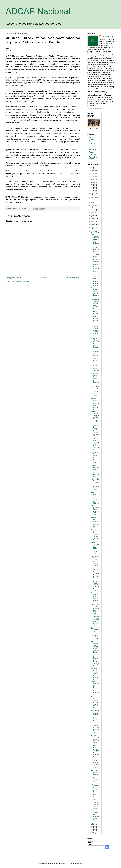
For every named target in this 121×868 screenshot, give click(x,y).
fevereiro (94, 227)
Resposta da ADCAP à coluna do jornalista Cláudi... (95, 739)
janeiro (94, 232)
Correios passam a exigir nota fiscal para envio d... (95, 815)
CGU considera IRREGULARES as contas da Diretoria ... (95, 239)
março (94, 224)
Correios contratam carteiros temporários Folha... (95, 586)
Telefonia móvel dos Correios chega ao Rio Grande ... (95, 535)
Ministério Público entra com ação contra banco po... (95, 522)
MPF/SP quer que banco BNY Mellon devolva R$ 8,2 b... (95, 498)
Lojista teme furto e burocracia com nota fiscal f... (95, 609)
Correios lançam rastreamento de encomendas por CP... (95, 317)
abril (93, 221)
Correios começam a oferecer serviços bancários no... (95, 597)
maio (93, 219)
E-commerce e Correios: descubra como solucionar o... (95, 702)
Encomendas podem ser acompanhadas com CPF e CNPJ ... (95, 356)
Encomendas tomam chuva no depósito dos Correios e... (95, 621)
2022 (92, 179)
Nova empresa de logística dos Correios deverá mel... (95, 790)
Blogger (80, 863)
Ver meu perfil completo (95, 108)
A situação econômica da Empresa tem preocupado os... (95, 471)
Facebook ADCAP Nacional (92, 139)
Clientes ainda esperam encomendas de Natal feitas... (95, 444)
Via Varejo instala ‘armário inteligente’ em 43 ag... (95, 763)
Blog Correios (94, 154)
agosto (94, 210)
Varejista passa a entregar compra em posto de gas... (95, 674)
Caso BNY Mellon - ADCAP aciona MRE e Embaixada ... (95, 379)
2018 (92, 191)
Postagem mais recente (14, 278)
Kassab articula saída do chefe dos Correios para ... (95, 804)
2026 (92, 168)
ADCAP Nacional (38, 11)
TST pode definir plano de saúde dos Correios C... (95, 776)
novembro (95, 198)
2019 (92, 188)
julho (93, 213)
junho (93, 216)
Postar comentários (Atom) (20, 281)
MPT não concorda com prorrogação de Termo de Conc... (95, 647)
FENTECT (93, 150)
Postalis (92, 152)
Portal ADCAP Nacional (94, 158)
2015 (92, 830)
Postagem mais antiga (72, 278)
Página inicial (43, 278)
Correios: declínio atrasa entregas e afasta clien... (95, 751)
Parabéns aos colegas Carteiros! (95, 368)
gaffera (65, 863)
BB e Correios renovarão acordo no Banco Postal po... (95, 728)
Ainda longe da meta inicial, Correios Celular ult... (95, 292)
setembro (94, 205)
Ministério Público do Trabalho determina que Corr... (95, 573)
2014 (92, 833)
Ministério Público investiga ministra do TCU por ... (95, 417)
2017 (92, 824)
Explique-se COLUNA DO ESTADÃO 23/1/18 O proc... (95, 391)
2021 (92, 182)
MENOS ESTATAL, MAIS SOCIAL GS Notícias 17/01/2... (95, 548)
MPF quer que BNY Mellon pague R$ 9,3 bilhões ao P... (95, 510)
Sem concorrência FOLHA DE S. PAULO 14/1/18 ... (95, 633)
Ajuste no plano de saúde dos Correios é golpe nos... (95, 688)
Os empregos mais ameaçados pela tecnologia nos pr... (95, 280)
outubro (94, 202)
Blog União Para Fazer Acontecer (93, 145)
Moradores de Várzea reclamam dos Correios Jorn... (95, 457)
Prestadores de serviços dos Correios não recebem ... (95, 431)
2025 (92, 171)
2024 (92, 173)
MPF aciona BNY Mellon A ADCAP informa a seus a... (95, 561)
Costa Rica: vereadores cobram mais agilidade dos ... (95, 304)
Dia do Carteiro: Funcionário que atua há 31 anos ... (95, 330)
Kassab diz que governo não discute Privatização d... (95, 660)
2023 (92, 176)
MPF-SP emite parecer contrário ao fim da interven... (95, 404)
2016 (92, 827)
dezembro (95, 193)
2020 (92, 185)
